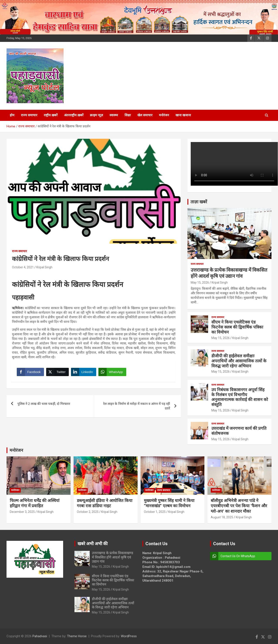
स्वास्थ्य (114, 115)
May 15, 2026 (200, 283)
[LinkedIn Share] (84, 372)
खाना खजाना (183, 115)
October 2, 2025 (88, 512)
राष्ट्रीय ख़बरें (51, 115)
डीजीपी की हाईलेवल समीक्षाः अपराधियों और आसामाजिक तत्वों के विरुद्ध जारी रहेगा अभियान (239, 361)
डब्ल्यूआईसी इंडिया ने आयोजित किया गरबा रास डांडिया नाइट (105, 503)
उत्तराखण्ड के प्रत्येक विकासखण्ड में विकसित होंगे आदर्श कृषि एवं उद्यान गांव (113, 557)
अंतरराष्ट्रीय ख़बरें (74, 115)
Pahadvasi (40, 636)
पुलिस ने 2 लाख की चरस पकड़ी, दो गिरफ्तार (44, 405)
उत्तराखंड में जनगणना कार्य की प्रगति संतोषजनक (239, 431)
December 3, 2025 (22, 512)
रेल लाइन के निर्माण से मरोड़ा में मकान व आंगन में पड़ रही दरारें (137, 407)
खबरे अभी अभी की (93, 544)
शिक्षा (128, 115)
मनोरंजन (164, 115)
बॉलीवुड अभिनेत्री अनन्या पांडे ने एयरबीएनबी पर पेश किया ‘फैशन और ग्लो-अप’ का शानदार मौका (239, 506)
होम (12, 115)
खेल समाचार (145, 115)
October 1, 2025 (155, 512)
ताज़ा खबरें (199, 202)
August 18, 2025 (222, 517)
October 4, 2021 (23, 267)
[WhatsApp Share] (113, 372)
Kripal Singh (44, 267)
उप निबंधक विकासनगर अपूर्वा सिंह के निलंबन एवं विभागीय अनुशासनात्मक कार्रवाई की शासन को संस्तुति (240, 397)
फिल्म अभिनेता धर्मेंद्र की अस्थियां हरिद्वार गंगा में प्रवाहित (35, 503)
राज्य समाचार (29, 115)
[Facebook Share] (31, 372)
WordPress (129, 636)
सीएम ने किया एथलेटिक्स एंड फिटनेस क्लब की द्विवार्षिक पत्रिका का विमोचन (237, 327)
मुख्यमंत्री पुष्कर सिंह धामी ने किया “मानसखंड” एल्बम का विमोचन (169, 503)
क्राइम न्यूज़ (96, 115)
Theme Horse (77, 636)
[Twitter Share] (58, 372)
